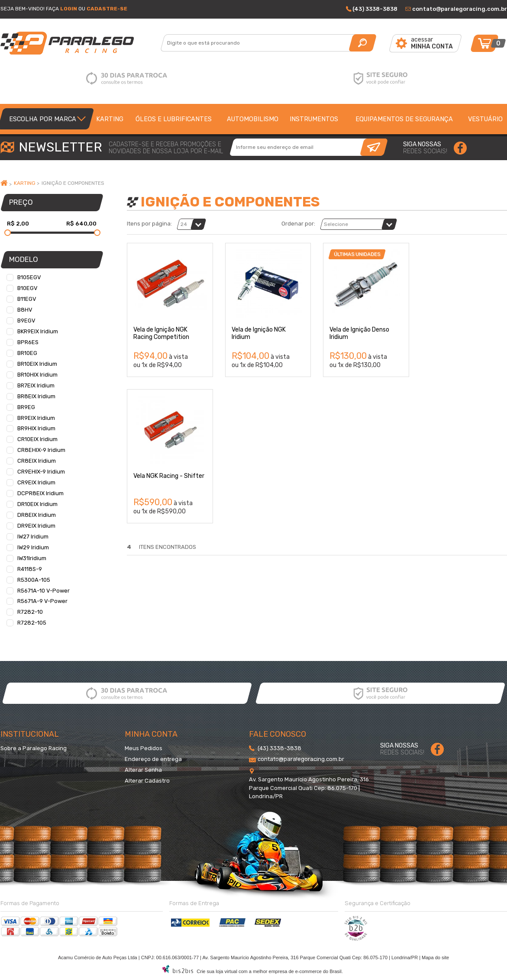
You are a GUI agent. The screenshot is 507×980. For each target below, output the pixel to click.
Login (69, 9)
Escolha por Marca (43, 119)
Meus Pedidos (144, 748)
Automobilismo (253, 119)
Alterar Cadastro (147, 781)
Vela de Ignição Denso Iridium (359, 333)
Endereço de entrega (153, 759)
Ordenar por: (298, 224)
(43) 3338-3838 (375, 9)
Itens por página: (149, 224)
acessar (432, 43)
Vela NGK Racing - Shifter (169, 476)
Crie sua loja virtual (217, 971)
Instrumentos (314, 119)
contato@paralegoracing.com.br (460, 9)
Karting (110, 119)
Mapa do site (435, 957)
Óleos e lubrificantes (174, 119)
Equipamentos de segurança (404, 119)
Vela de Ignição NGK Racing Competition (161, 333)
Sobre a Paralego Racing (34, 748)
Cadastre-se (107, 9)
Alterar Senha (143, 770)
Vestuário (485, 119)
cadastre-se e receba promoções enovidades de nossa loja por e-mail (166, 148)
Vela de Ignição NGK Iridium (259, 333)
